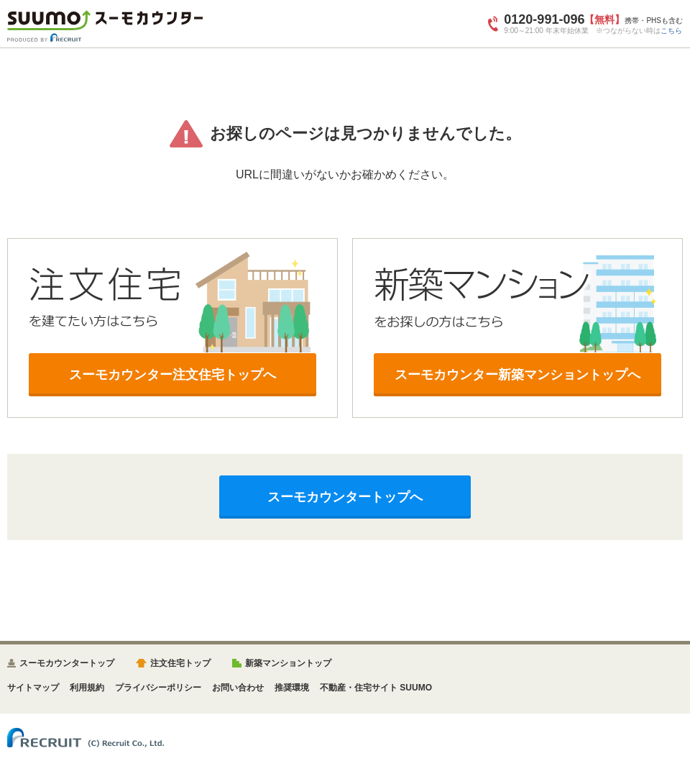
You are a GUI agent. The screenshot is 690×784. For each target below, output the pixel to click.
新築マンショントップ (288, 663)
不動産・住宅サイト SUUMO (376, 688)
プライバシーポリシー (158, 688)
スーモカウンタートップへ (345, 497)
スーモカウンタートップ (67, 663)
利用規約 (87, 688)
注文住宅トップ (180, 663)
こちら (671, 31)
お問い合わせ (238, 688)
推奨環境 (292, 688)
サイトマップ (33, 688)
